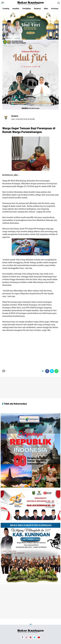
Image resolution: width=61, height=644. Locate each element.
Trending (6, 9)
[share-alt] (43, 371)
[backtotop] (31, 625)
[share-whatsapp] (56, 371)
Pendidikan (27, 9)
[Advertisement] (30, 348)
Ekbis (46, 9)
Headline (16, 9)
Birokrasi (37, 9)
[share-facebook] (47, 371)
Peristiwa (55, 9)
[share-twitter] (52, 371)
